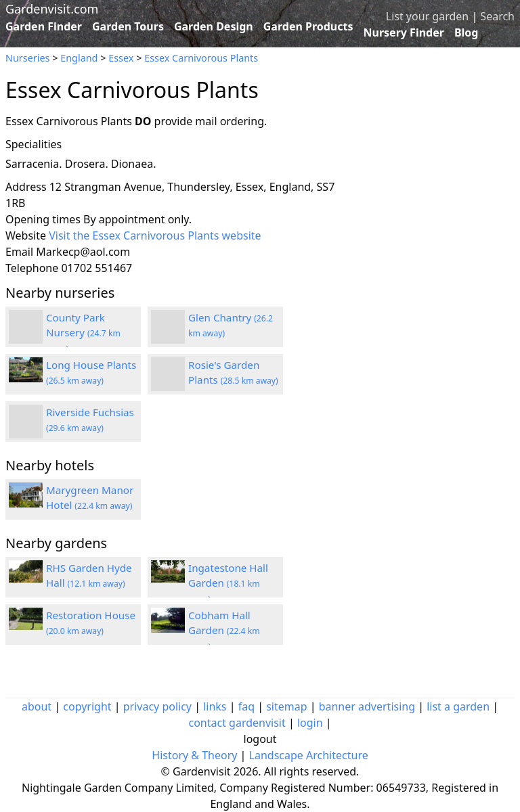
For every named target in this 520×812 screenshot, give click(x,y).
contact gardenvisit (237, 723)
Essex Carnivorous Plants (201, 58)
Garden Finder (44, 26)
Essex (121, 58)
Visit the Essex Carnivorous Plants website (155, 235)
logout (260, 739)
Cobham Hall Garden (224, 631)
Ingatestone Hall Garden (228, 583)
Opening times (43, 219)
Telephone (32, 268)
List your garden (427, 16)
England (79, 58)
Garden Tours (128, 26)
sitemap (286, 706)
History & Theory (194, 755)
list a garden (458, 706)
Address (26, 187)
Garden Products (308, 26)
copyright (87, 706)
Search (497, 16)
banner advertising (367, 706)
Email (19, 252)
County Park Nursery (83, 333)
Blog (467, 32)
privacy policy (157, 706)
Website (26, 235)
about (37, 706)
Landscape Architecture (309, 755)
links (215, 706)
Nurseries (27, 58)
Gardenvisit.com (52, 9)
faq (246, 706)
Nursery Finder (404, 32)
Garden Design (214, 26)
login (310, 723)
